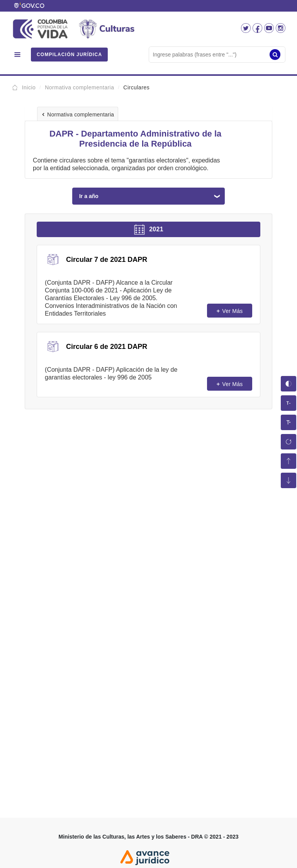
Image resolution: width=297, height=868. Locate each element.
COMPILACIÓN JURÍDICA (69, 55)
